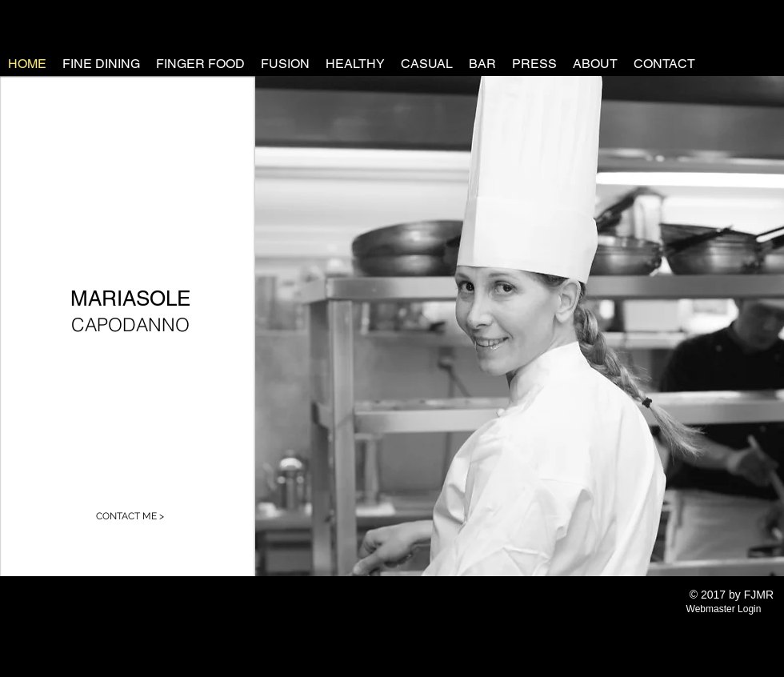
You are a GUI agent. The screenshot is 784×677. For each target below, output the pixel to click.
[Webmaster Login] (724, 609)
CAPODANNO (130, 324)
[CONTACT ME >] (130, 516)
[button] (520, 326)
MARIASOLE (130, 298)
